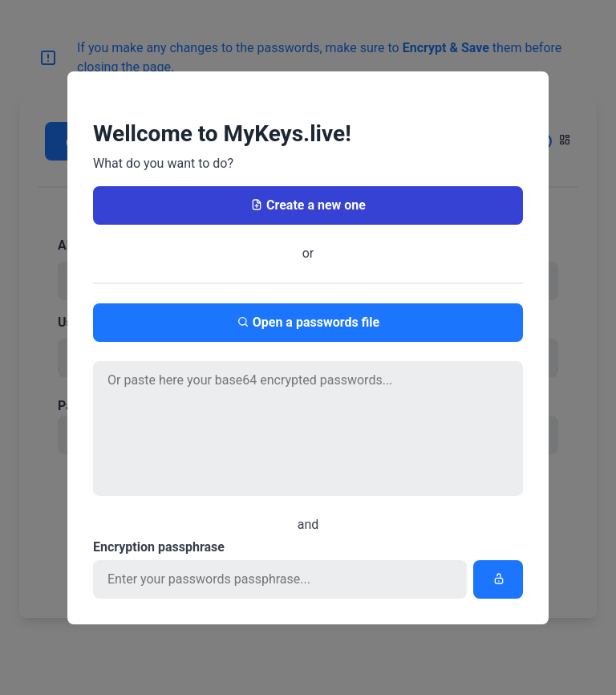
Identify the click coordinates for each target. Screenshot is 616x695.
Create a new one (308, 205)
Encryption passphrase (159, 547)
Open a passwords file (308, 322)
